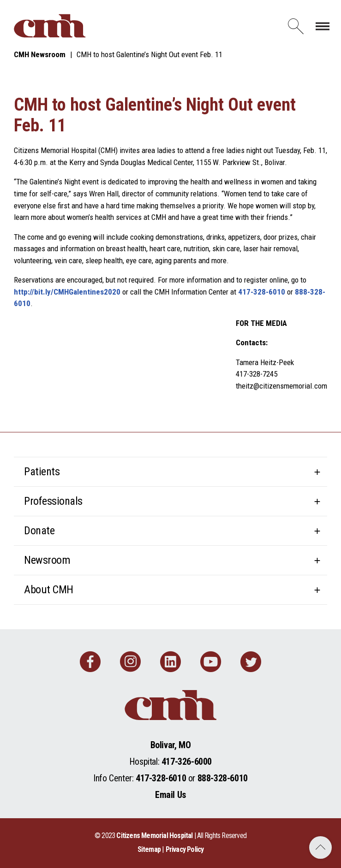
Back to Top (320, 847)
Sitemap (149, 849)
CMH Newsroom (40, 54)
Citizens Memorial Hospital (154, 836)
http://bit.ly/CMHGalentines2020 (67, 292)
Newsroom (47, 560)
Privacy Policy (185, 849)
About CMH (49, 590)
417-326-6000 (187, 762)
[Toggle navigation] (323, 26)
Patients (42, 472)
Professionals (53, 501)
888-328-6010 (223, 778)
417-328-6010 (262, 292)
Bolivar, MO (171, 745)
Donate (39, 531)
